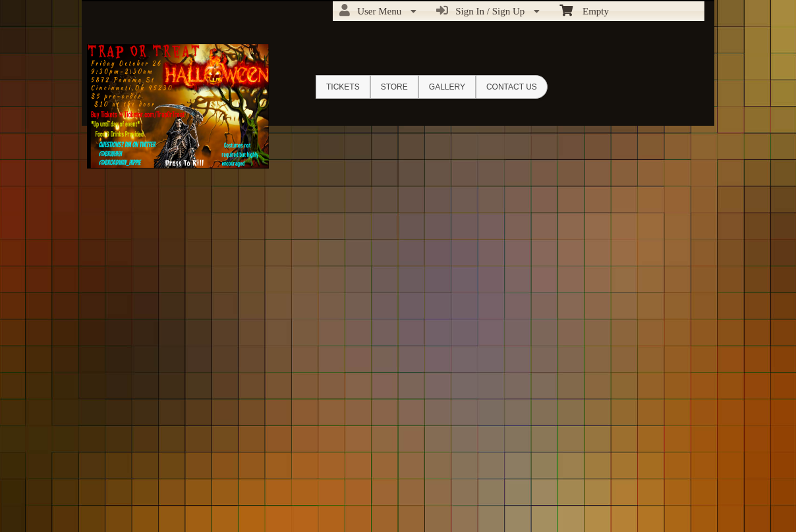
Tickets (343, 87)
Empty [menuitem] (584, 10)
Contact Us (512, 87)
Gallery (447, 87)
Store (394, 87)
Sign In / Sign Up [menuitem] (488, 11)
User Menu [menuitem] (378, 11)
